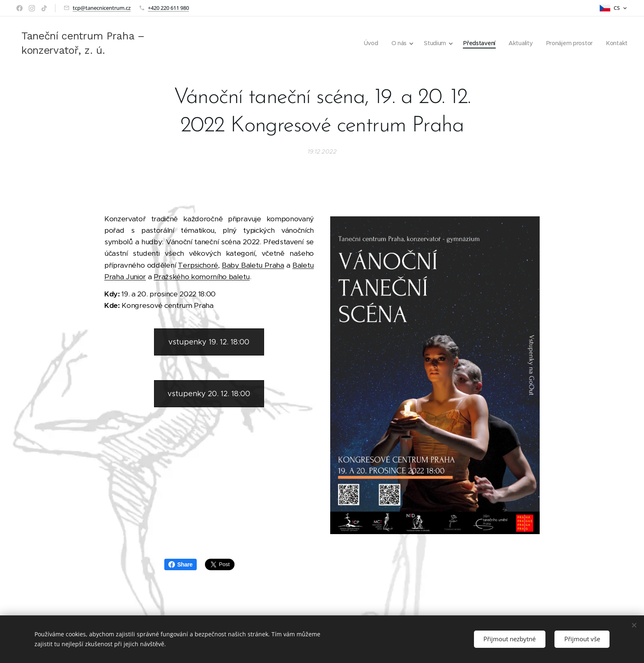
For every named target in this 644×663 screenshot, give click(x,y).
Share (181, 564)
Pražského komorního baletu (202, 277)
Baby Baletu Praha (253, 265)
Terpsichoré (198, 265)
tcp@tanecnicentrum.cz (102, 8)
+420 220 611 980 (168, 8)
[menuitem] (368, 43)
